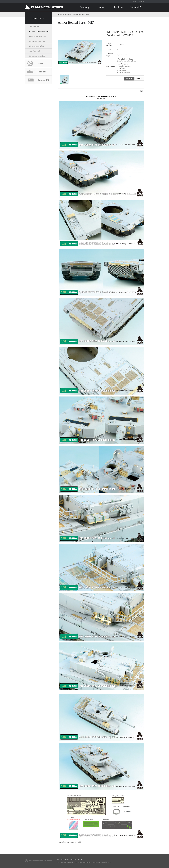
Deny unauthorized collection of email (69, 859)
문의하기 (129, 79)
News (101, 7)
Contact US (136, 7)
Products (118, 7)
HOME (135, 2)
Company (84, 7)
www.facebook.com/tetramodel (70, 842)
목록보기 (139, 79)
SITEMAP (142, 2)
